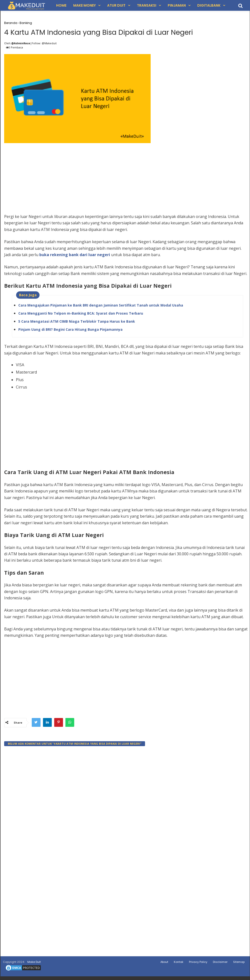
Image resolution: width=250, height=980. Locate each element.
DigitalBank (209, 5)
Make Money (84, 5)
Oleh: (8, 44)
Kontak (179, 963)
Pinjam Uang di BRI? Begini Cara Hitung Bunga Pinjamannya (70, 331)
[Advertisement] (126, 180)
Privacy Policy (198, 963)
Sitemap (239, 963)
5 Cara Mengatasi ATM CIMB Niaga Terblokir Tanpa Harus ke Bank (77, 323)
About (164, 963)
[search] (240, 6)
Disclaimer (220, 963)
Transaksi (147, 5)
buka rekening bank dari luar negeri (75, 256)
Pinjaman (177, 5)
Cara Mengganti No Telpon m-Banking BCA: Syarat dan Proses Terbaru (81, 314)
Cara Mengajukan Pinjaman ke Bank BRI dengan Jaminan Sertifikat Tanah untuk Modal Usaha (101, 306)
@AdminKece (21, 44)
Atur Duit (116, 5)
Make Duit (34, 963)
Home (61, 5)
